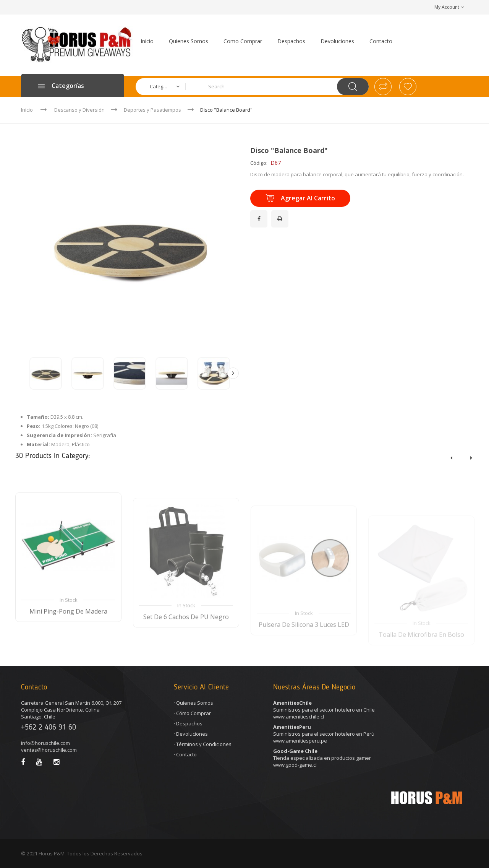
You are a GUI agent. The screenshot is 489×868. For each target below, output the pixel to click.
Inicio (27, 110)
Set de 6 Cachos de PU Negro (186, 645)
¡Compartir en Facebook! (260, 214)
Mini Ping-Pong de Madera (68, 636)
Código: (259, 163)
